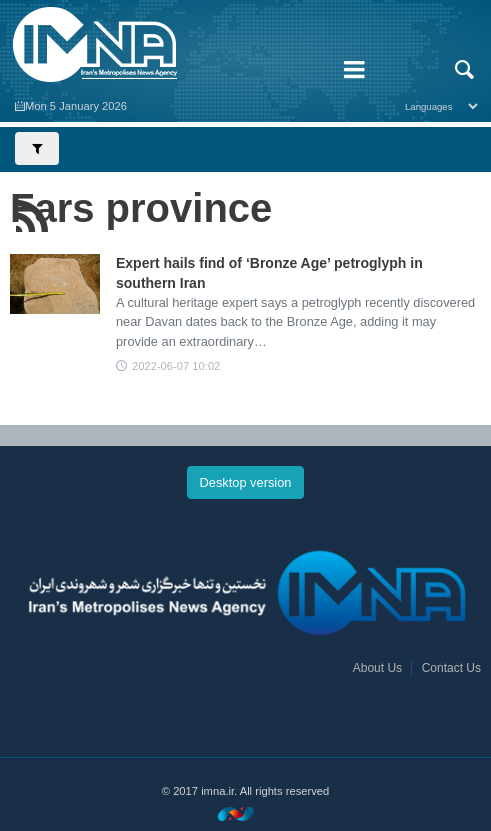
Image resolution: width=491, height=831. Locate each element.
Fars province (141, 208)
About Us (377, 668)
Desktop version (246, 482)
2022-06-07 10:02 (176, 366)
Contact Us (451, 668)
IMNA (163, 45)
